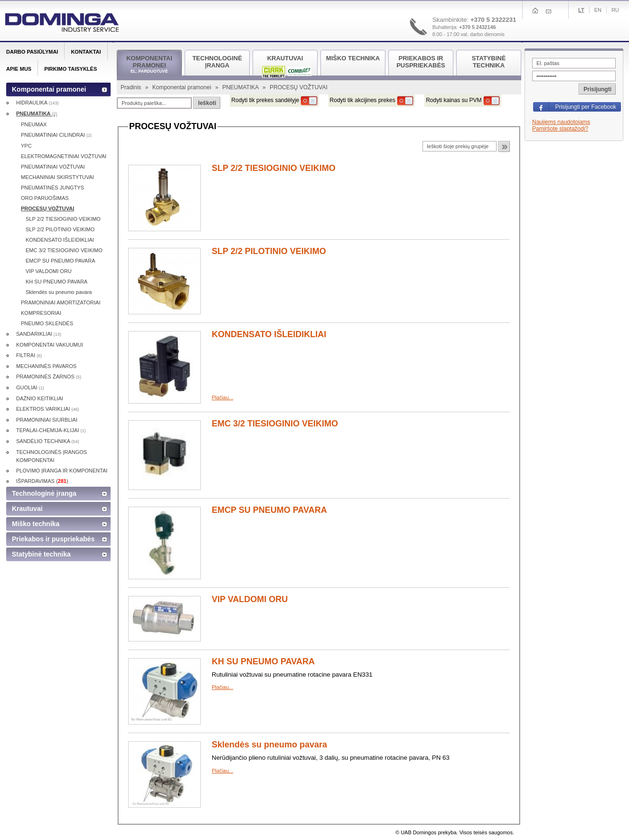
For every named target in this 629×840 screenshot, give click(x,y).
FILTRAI (29, 355)
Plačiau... (222, 397)
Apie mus (19, 69)
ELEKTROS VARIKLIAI (48, 409)
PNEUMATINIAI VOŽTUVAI (53, 167)
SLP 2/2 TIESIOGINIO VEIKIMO (274, 168)
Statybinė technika (41, 554)
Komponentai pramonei (183, 87)
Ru (615, 10)
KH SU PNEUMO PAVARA (263, 661)
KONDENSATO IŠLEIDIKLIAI (269, 334)
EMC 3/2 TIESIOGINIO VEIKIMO (275, 424)
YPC (26, 146)
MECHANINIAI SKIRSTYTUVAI (57, 177)
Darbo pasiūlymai (32, 52)
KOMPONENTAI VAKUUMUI (50, 345)
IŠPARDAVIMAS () (42, 481)
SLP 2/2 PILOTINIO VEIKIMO (269, 251)
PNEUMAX (34, 124)
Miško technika (36, 524)
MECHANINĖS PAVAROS (46, 366)
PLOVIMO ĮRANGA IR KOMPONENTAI (62, 471)
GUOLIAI (30, 387)
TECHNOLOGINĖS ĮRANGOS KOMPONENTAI (52, 456)
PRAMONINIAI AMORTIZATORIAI (61, 302)
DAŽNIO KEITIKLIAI (40, 398)
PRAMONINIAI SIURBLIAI (47, 420)
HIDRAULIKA (37, 103)
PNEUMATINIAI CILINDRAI (56, 135)
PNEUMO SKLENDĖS (47, 323)
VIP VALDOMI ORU (250, 599)
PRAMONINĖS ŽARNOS (49, 377)
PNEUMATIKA (241, 87)
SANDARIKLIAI (39, 334)
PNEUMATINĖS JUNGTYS (52, 188)
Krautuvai (27, 509)
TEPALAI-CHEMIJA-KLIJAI (51, 430)
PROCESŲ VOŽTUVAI (47, 208)
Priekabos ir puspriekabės (53, 539)
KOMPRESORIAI (41, 313)
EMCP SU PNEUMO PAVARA (269, 510)
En (598, 10)
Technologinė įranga (44, 493)
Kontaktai (86, 52)
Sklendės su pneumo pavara (269, 745)
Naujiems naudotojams (561, 122)
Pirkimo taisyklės (70, 69)
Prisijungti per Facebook (586, 107)
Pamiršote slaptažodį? (560, 129)
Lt (581, 10)
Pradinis (132, 87)
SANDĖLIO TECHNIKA (48, 441)
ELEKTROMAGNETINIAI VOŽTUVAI (64, 156)
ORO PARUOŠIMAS (45, 198)
